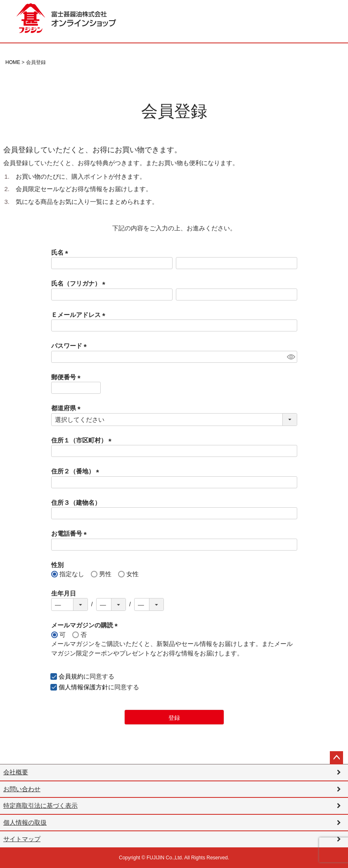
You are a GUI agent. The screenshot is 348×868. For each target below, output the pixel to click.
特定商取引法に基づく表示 (40, 805)
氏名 (61, 252)
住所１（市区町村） (83, 440)
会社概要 (16, 772)
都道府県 (67, 408)
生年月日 (64, 593)
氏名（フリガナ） (80, 283)
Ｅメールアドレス (80, 315)
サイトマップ (22, 839)
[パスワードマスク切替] (291, 357)
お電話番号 (71, 533)
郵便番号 (67, 377)
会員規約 (71, 676)
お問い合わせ (22, 789)
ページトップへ (336, 758)
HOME (13, 62)
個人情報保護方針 (83, 687)
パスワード (71, 346)
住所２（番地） (77, 471)
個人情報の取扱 (25, 822)
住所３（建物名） (76, 503)
